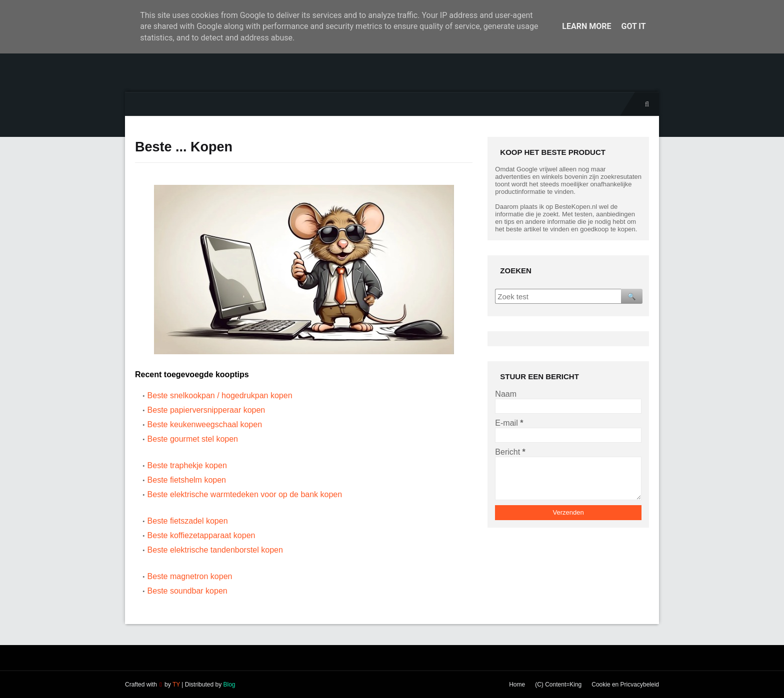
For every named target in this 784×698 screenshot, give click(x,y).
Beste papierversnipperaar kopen (206, 410)
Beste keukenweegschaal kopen (205, 424)
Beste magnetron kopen (190, 576)
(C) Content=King (558, 685)
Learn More (586, 26)
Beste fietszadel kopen (188, 521)
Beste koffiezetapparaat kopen (201, 535)
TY (176, 685)
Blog (229, 685)
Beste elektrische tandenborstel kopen (215, 550)
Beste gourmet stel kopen (193, 439)
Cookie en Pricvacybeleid (625, 685)
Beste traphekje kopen (187, 465)
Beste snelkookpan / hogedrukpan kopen (220, 395)
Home (517, 685)
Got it (633, 26)
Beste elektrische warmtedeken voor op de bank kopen (245, 494)
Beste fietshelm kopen (187, 480)
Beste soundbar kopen (187, 591)
